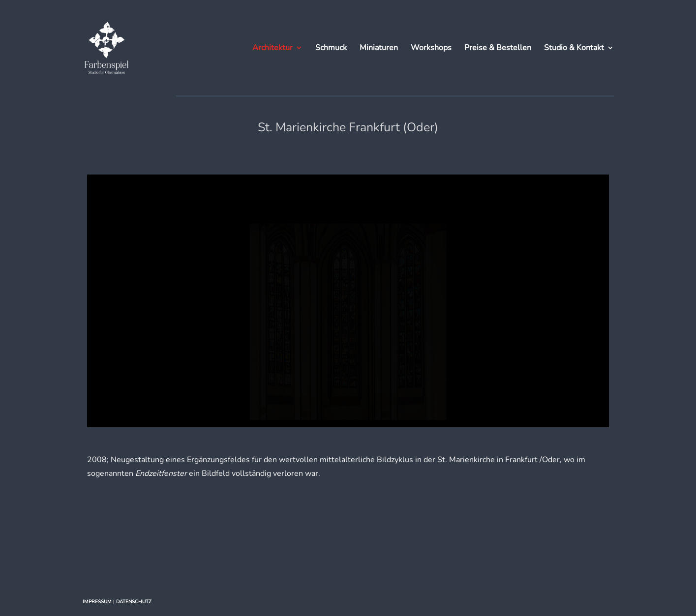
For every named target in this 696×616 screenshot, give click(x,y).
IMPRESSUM (97, 602)
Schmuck (331, 49)
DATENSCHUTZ (134, 602)
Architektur (272, 49)
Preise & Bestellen (498, 49)
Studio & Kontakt (574, 49)
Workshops (431, 49)
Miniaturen (379, 49)
